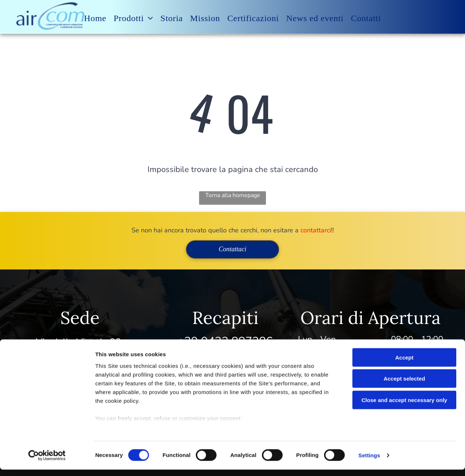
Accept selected (404, 385)
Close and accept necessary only (404, 406)
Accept (404, 364)
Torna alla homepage (233, 195)
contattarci (316, 230)
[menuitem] (95, 18)
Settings (369, 462)
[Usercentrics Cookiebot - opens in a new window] (47, 462)
